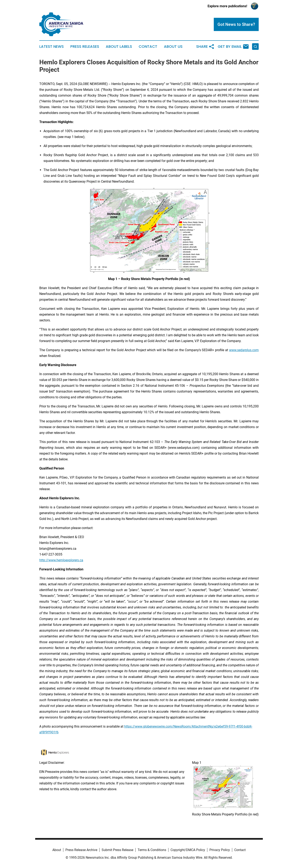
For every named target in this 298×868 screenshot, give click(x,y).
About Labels (119, 47)
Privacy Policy (220, 850)
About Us (173, 47)
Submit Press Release (117, 850)
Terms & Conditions (152, 850)
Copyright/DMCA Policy (188, 850)
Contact (148, 47)
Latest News (52, 47)
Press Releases (85, 47)
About (57, 850)
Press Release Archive (81, 850)
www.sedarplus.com (244, 350)
